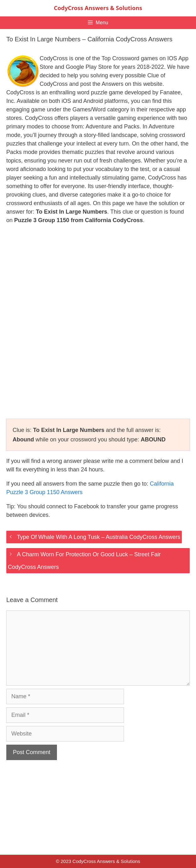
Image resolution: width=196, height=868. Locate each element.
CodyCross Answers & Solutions (98, 8)
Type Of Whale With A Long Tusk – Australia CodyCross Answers (99, 537)
